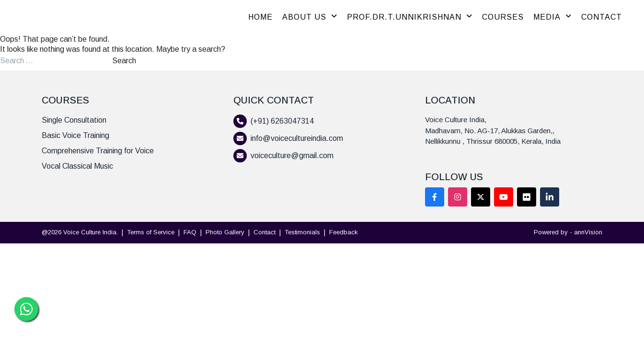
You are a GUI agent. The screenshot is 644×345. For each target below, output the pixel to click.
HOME (260, 17)
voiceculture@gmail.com (292, 155)
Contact (264, 232)
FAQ (190, 232)
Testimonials (302, 232)
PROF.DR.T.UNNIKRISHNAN (410, 17)
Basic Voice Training (75, 135)
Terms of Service (151, 232)
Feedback (344, 232)
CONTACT (602, 17)
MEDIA (552, 17)
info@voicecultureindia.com (297, 138)
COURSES (503, 17)
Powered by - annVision (568, 232)
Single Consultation (74, 120)
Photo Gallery (225, 232)
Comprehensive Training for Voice (98, 151)
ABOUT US (310, 17)
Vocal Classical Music (77, 166)
